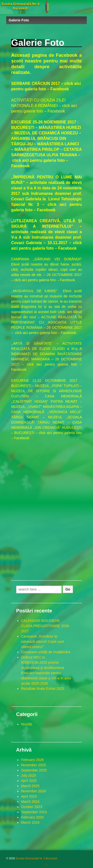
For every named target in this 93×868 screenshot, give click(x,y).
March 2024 (30, 802)
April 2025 (29, 781)
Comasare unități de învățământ (46, 652)
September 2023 (34, 812)
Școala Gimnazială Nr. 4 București (36, 858)
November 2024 (33, 791)
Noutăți (27, 724)
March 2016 (30, 822)
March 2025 (30, 786)
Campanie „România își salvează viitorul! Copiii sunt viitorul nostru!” (43, 642)
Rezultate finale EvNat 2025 (43, 689)
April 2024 (29, 796)
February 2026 (32, 760)
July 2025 (29, 775)
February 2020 (32, 817)
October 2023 (32, 807)
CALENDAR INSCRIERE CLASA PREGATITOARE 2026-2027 (46, 626)
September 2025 (34, 770)
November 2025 (33, 765)
